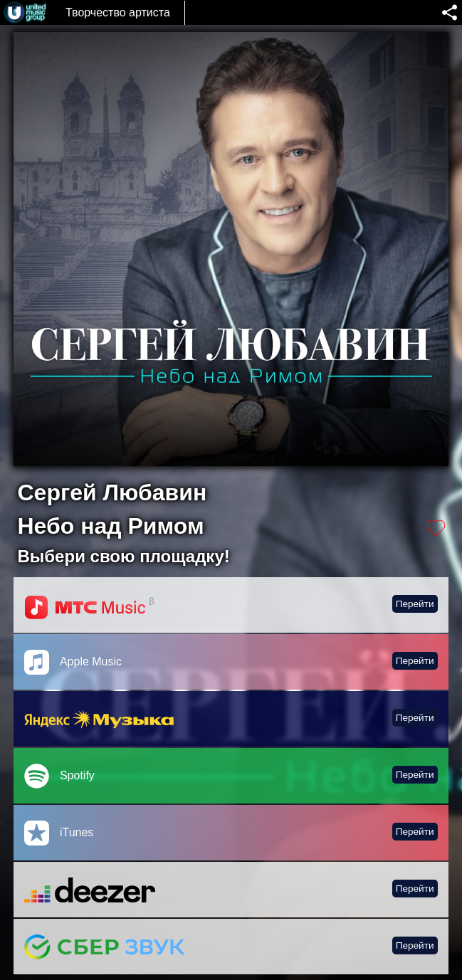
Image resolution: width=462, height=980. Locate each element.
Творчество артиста (118, 12)
